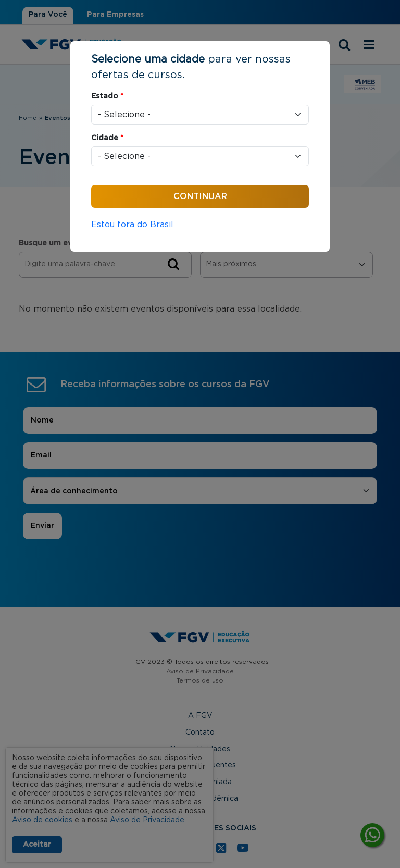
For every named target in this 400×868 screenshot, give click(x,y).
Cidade (107, 138)
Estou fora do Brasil (132, 225)
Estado (107, 96)
